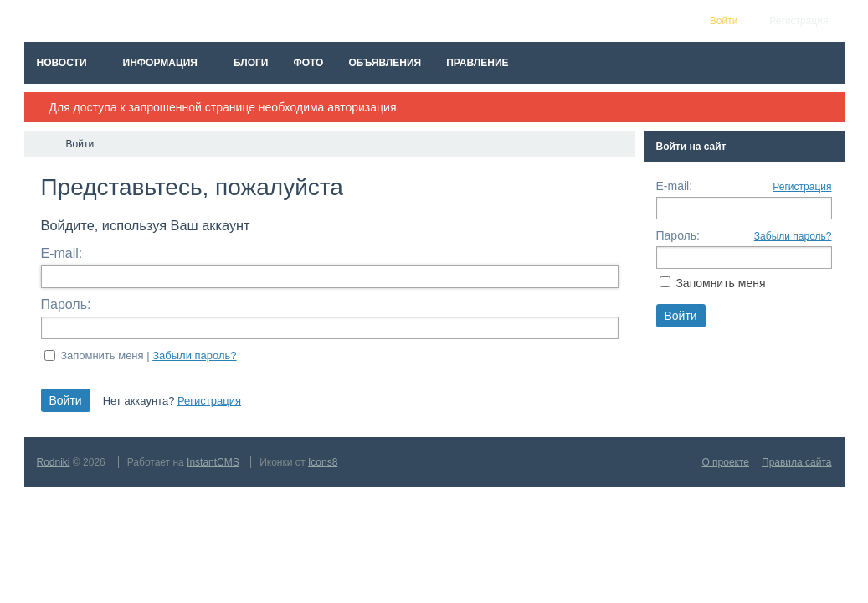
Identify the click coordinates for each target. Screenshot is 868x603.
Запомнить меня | (148, 356)
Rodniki (54, 462)
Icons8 (323, 462)
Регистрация (209, 401)
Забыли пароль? (194, 356)
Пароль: (66, 304)
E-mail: (62, 253)
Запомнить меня (720, 283)
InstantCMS (213, 462)
